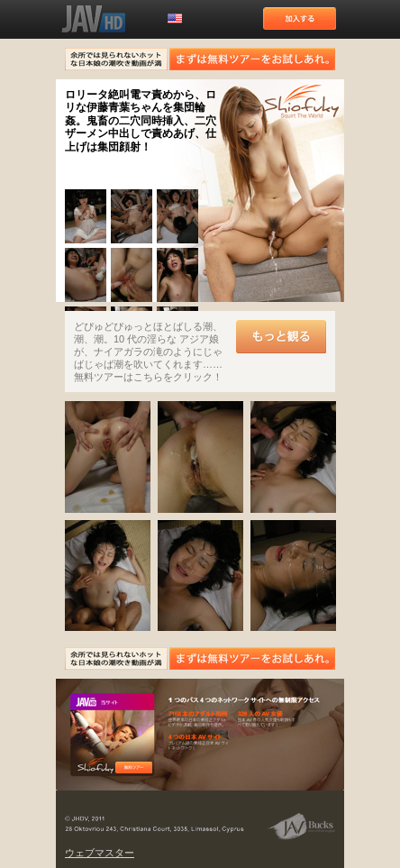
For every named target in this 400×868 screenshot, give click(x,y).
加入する (300, 18)
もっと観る (281, 337)
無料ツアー (134, 767)
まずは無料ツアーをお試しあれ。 (252, 59)
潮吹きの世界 (302, 103)
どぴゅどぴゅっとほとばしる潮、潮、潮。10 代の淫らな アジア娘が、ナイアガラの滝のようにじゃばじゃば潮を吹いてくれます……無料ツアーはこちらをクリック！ (148, 352)
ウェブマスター (100, 853)
